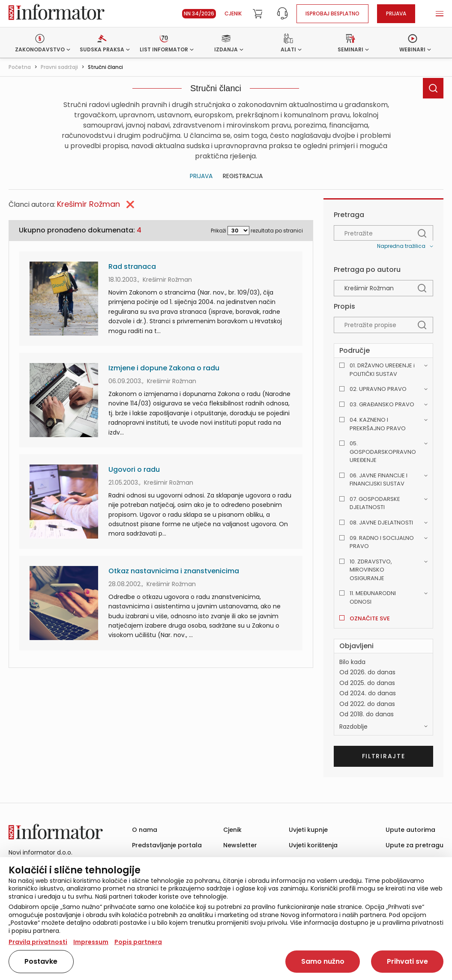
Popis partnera (138, 942)
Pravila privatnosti (38, 942)
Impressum (91, 942)
